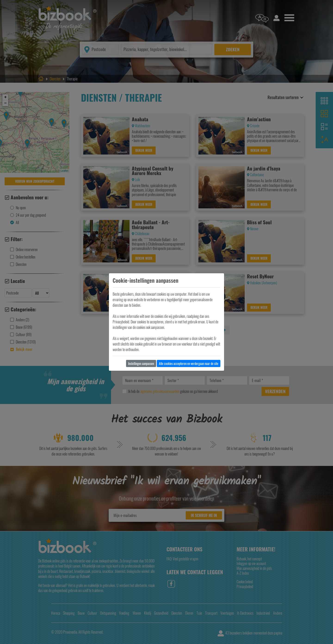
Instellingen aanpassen (141, 363)
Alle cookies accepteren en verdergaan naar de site (189, 363)
